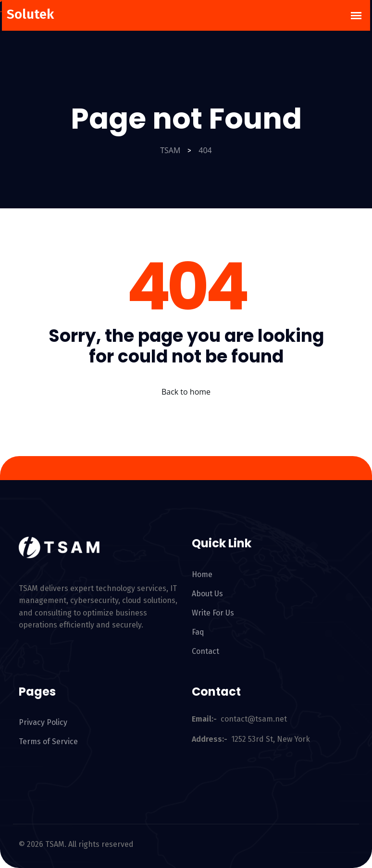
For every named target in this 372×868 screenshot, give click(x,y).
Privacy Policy (43, 722)
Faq (198, 632)
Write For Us (213, 613)
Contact (205, 651)
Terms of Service (48, 741)
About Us (207, 594)
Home (202, 574)
